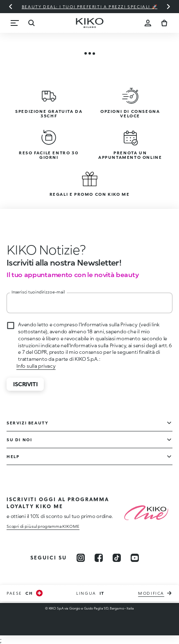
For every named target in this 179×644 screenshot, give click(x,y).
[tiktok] (117, 558)
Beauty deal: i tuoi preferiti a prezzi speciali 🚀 (89, 7)
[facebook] (99, 558)
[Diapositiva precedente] (11, 7)
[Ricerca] (31, 23)
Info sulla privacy (36, 366)
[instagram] (81, 558)
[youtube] (135, 558)
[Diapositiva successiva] (168, 7)
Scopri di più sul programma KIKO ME (43, 526)
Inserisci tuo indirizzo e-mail (38, 292)
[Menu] (15, 23)
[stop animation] (43, 250)
